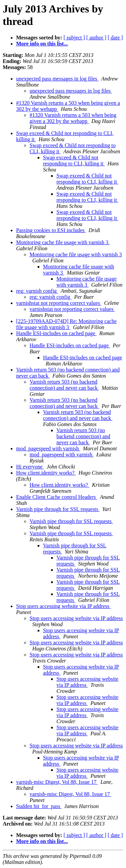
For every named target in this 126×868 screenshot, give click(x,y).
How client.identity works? (46, 473)
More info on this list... (42, 44)
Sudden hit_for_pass (39, 806)
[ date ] (115, 38)
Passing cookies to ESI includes (51, 230)
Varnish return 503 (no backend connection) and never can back (64, 385)
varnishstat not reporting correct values (59, 303)
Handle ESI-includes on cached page (56, 333)
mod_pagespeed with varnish (48, 448)
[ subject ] (74, 38)
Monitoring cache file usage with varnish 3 (63, 242)
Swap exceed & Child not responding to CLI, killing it (74, 160)
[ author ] (96, 38)
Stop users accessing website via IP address (64, 606)
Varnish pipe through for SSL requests (58, 509)
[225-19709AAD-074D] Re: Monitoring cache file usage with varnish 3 (66, 324)
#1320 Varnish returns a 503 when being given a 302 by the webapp (73, 118)
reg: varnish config (37, 291)
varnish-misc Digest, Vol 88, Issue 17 (57, 782)
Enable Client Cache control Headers (57, 497)
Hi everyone (30, 467)
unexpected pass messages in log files (57, 79)
